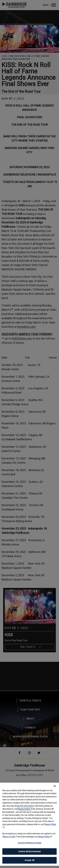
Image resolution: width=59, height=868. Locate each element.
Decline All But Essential (29, 852)
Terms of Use (8, 837)
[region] (29, 824)
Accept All (29, 860)
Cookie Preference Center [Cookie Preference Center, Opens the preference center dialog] (29, 843)
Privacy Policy (24, 809)
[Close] (55, 786)
